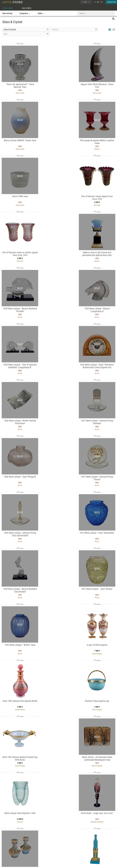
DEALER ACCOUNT (8, 844)
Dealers (52, 847)
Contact (96, 850)
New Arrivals (7, 13)
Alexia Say (99, 538)
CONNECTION (111, 2)
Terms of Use (47, 864)
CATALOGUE (8, 8)
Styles (28, 850)
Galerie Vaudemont (58, 538)
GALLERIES (28, 8)
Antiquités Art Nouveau (18, 593)
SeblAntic (18, 148)
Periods (28, 853)
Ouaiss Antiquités (18, 482)
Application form (9, 852)
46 (55, 827)
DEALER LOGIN (12, 848)
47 (60, 827)
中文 (101, 2)
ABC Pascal (99, 148)
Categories (29, 847)
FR (95, 2)
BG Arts (99, 204)
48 (64, 827)
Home (95, 848)
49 (69, 827)
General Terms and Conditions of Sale (63, 864)
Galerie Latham (18, 93)
